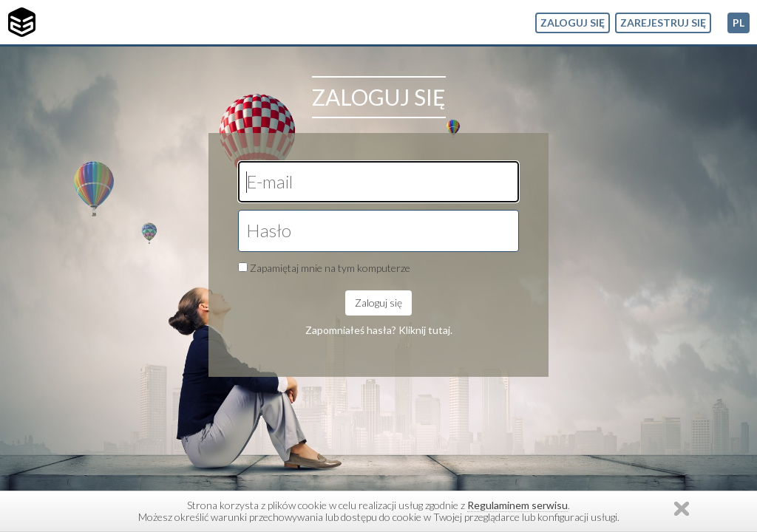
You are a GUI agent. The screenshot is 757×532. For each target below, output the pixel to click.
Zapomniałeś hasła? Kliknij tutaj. (379, 330)
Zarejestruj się (663, 23)
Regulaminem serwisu (517, 505)
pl (739, 23)
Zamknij (682, 509)
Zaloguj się (573, 23)
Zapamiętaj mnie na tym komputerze (330, 268)
